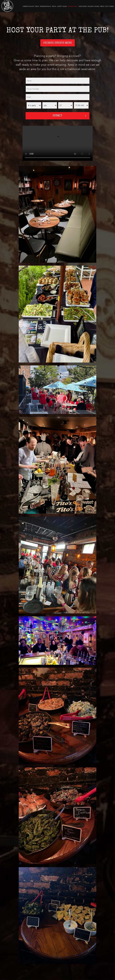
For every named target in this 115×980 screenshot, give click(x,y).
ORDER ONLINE (28, 6)
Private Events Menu (58, 43)
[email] (58, 97)
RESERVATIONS (46, 6)
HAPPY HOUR (62, 6)
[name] (58, 81)
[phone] (58, 89)
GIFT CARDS (110, 6)
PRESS (102, 6)
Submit (58, 116)
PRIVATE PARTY (73, 6)
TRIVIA (54, 6)
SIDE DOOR (83, 6)
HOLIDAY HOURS (93, 6)
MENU (37, 6)
